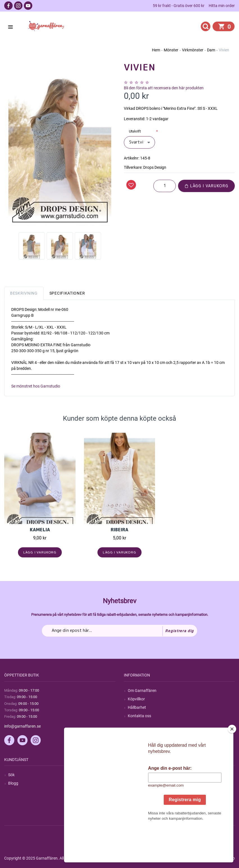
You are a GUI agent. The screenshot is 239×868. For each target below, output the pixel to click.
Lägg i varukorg (206, 186)
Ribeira (119, 530)
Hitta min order (222, 6)
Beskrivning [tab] (24, 293)
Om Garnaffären (142, 691)
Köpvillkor (136, 699)
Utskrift (135, 131)
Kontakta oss (139, 716)
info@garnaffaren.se (22, 726)
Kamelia (40, 530)
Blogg (13, 783)
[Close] (232, 764)
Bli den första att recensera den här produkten (164, 88)
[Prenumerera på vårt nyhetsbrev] (119, 631)
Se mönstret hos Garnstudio (36, 386)
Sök (11, 775)
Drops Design (155, 167)
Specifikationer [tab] (67, 293)
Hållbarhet (137, 707)
